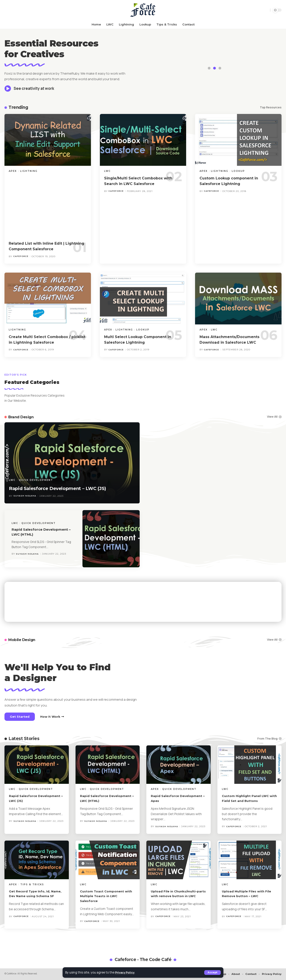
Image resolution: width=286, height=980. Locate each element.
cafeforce (21, 256)
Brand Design (23, 417)
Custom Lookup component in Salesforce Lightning (233, 181)
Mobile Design (24, 640)
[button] (212, 972)
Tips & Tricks (32, 884)
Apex (13, 171)
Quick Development (36, 472)
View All (272, 416)
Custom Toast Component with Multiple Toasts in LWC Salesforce (105, 896)
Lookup (238, 171)
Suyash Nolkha (25, 496)
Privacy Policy (126, 972)
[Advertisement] (52, 207)
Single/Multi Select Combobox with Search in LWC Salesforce (139, 181)
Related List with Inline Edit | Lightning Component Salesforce (46, 246)
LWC (107, 171)
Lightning (29, 171)
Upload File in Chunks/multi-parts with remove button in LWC (176, 896)
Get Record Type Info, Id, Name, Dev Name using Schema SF (32, 896)
